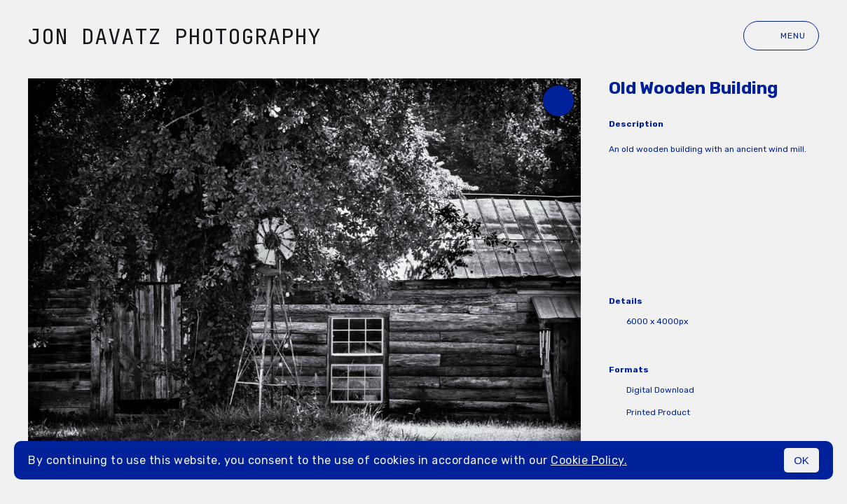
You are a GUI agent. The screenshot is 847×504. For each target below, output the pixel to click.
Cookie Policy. (589, 460)
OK (801, 460)
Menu (781, 36)
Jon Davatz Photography (174, 36)
